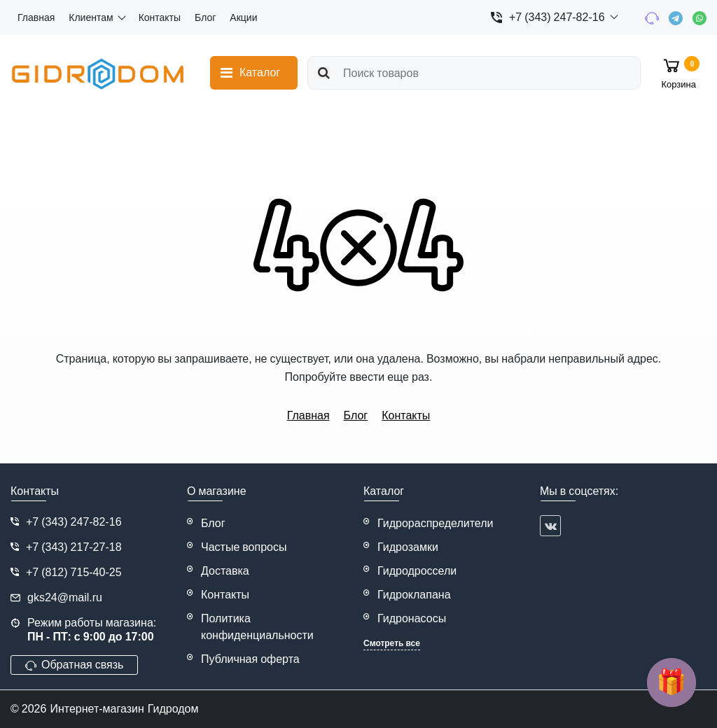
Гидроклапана (414, 595)
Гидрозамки (408, 547)
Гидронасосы (412, 618)
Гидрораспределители (436, 523)
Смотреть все (392, 643)
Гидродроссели (417, 571)
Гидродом (173, 709)
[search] (474, 73)
